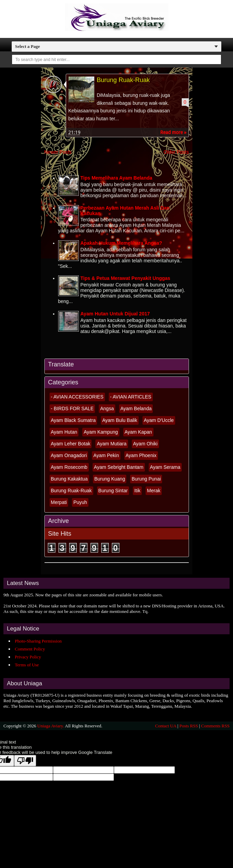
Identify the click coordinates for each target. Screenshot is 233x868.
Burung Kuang (110, 479)
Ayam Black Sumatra (73, 420)
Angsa (107, 408)
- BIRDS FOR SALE (72, 408)
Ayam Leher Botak (71, 444)
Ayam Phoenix (141, 455)
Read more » (173, 133)
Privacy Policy (28, 657)
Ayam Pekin (106, 455)
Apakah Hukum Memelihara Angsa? (121, 243)
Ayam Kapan (138, 432)
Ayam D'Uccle (159, 420)
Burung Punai (146, 479)
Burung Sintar (113, 491)
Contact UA (166, 726)
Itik (137, 491)
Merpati (59, 502)
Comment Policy (30, 649)
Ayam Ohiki (145, 444)
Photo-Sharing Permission (38, 641)
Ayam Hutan (64, 432)
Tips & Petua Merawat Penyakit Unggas (125, 279)
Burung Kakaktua (69, 479)
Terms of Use (27, 665)
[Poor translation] (25, 761)
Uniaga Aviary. (51, 726)
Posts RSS (189, 726)
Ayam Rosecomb (69, 467)
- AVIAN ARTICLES (131, 397)
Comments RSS (215, 726)
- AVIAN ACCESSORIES (77, 397)
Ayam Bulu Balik (120, 420)
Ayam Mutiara (112, 444)
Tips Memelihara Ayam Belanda (116, 178)
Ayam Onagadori (69, 455)
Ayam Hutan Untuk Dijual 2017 (115, 314)
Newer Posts (58, 152)
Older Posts (176, 152)
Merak (154, 491)
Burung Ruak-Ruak (124, 80)
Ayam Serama (165, 467)
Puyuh (80, 502)
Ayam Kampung (101, 432)
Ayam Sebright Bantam (119, 467)
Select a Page (28, 46)
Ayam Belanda (136, 408)
